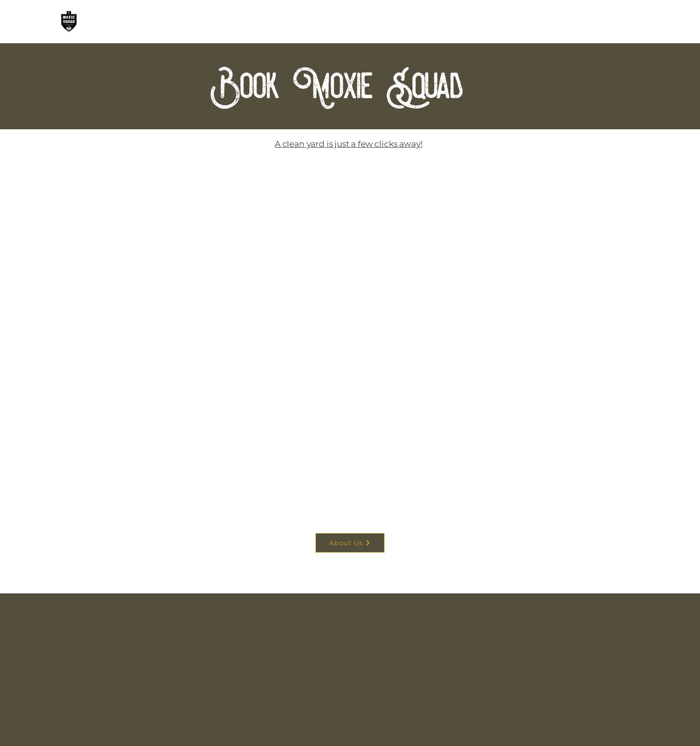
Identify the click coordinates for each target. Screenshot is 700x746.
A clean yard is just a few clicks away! (348, 144)
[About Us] (350, 543)
